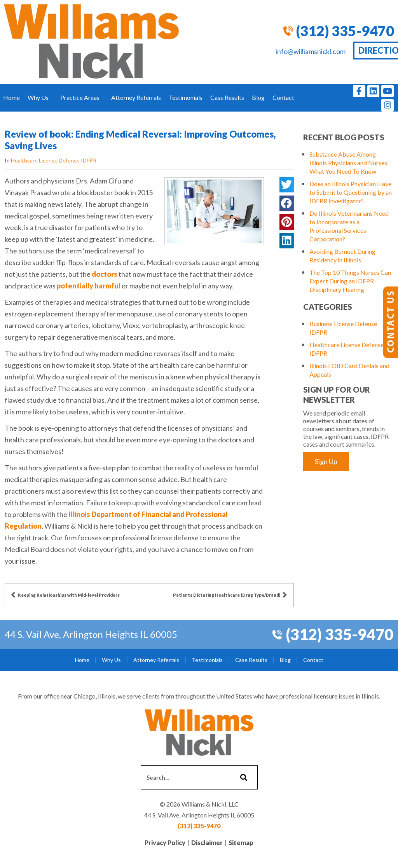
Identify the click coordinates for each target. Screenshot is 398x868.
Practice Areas (82, 98)
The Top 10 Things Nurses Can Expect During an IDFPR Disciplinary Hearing (350, 281)
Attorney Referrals (136, 97)
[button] (287, 185)
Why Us (40, 98)
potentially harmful (89, 286)
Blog (258, 97)
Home (11, 97)
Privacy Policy (165, 843)
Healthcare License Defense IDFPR (54, 160)
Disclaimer (207, 843)
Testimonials (186, 97)
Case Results (227, 97)
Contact (285, 98)
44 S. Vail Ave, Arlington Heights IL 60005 (91, 634)
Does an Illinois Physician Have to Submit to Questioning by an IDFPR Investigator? (351, 192)
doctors (105, 274)
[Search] (243, 777)
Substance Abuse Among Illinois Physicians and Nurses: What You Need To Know (349, 163)
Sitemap (241, 843)
